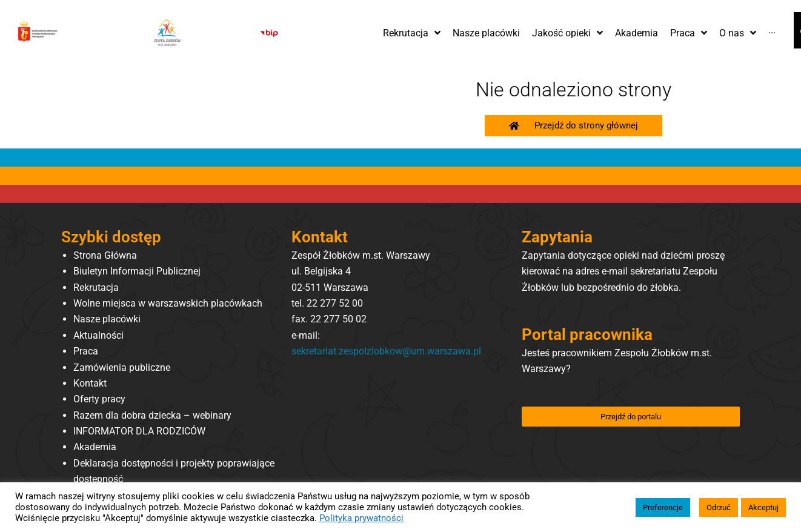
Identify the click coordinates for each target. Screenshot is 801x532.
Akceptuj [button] (763, 507)
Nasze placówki (107, 319)
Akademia (95, 447)
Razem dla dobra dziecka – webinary (152, 415)
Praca (86, 351)
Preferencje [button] (663, 507)
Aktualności (98, 335)
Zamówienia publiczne (122, 367)
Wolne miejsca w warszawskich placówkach (168, 303)
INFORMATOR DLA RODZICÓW (139, 431)
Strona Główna (105, 255)
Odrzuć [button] (719, 507)
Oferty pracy (99, 399)
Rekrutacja (96, 288)
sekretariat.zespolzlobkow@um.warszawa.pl (386, 351)
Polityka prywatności (361, 518)
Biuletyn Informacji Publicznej (137, 271)
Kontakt (90, 383)
